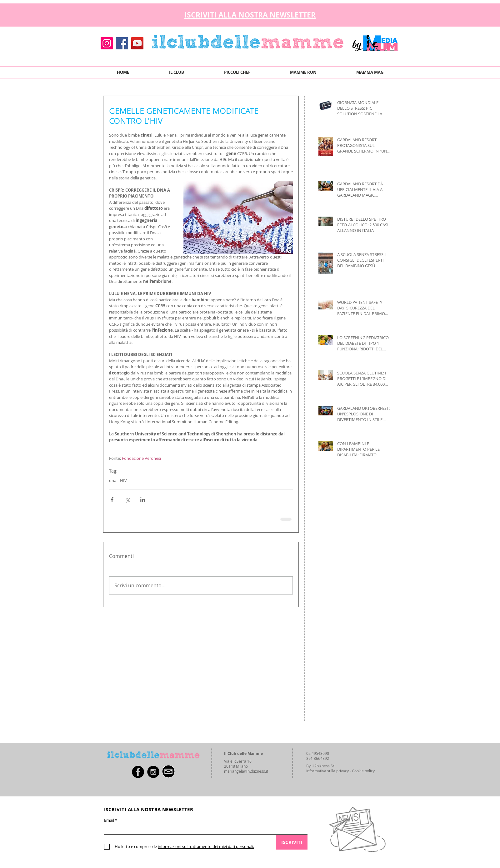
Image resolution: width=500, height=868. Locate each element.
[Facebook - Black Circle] (138, 772)
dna (113, 480)
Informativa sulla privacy (327, 771)
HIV (123, 480)
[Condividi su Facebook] (112, 500)
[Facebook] (122, 43)
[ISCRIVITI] (292, 842)
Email (109, 820)
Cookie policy (363, 771)
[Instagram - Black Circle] (153, 772)
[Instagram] (107, 43)
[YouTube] (137, 43)
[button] (394, 13)
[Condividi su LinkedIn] (143, 500)
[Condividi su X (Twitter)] (127, 500)
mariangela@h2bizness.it (246, 771)
